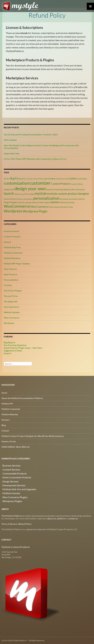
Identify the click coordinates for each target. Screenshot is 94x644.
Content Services (9, 469)
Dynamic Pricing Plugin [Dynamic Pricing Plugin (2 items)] (55, 189)
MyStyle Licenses (9, 490)
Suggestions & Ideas (13, 350)
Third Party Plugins (13, 290)
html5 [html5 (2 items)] (78, 189)
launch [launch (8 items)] (9, 193)
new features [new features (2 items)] (28, 199)
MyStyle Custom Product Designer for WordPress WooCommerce (33, 436)
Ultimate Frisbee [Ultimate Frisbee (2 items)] (38, 202)
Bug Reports (10, 342)
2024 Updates (10, 140)
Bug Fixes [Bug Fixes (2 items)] (23, 178)
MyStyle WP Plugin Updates (17, 263)
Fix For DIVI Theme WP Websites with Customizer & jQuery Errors (35, 159)
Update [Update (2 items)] (47, 202)
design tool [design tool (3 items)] (9, 189)
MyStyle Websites (10, 414)
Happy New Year (12, 153)
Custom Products (12, 236)
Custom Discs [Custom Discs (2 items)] (82, 178)
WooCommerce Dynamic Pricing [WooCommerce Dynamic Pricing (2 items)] (61, 207)
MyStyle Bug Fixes (12, 247)
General (7, 242)
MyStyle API (7, 403)
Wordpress (9, 323)
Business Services (10, 465)
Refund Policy (25, 524)
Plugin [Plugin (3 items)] (7, 202)
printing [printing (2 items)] (28, 202)
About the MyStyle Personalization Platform (22, 398)
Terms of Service (9, 524)
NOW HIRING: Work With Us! (16, 447)
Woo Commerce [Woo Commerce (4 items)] (40, 207)
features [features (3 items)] (67, 189)
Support (8, 353)
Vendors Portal (9, 441)
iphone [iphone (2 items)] (83, 189)
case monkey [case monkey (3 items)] (49, 178)
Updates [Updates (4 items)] (55, 202)
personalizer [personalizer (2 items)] (73, 199)
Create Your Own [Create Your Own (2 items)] (62, 178)
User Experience (11, 307)
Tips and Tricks (11, 296)
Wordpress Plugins (10, 498)
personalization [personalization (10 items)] (46, 198)
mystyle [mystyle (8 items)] (41, 193)
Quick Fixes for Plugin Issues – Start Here (23, 348)
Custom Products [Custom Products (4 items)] (61, 184)
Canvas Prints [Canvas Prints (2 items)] (38, 178)
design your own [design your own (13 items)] (30, 188)
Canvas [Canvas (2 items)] (29, 178)
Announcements (11, 231)
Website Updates (12, 312)
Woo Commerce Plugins (13, 494)
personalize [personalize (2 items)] (64, 199)
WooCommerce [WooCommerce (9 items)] (17, 206)
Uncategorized (11, 301)
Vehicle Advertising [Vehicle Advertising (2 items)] (67, 202)
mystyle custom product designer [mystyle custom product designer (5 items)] (68, 193)
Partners (6, 420)
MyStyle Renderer (12, 258)
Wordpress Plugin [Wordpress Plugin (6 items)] (35, 211)
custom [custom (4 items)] (73, 178)
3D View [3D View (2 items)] (7, 178)
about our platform (56, 518)
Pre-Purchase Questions (15, 345)
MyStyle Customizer (13, 253)
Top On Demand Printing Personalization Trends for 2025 (31, 134)
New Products (10, 274)
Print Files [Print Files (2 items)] (21, 202)
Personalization (11, 280)
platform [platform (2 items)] (81, 199)
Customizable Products (12, 472)
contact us (73, 518)
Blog (4, 425)
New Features (10, 269)
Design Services (9, 480)
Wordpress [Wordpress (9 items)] (13, 211)
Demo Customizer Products (15, 476)
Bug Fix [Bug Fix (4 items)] (14, 178)
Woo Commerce (11, 317)
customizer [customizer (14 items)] (40, 183)
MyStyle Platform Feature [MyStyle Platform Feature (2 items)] (13, 199)
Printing (8, 285)
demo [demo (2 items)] (81, 184)
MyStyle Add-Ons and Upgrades (16, 487)
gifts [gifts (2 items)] (73, 189)
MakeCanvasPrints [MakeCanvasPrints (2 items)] (22, 194)
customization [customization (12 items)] (16, 183)
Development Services (12, 483)
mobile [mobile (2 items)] (32, 194)
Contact (5, 430)
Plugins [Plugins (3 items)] (14, 202)
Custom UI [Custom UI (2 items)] (74, 184)
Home (4, 393)
